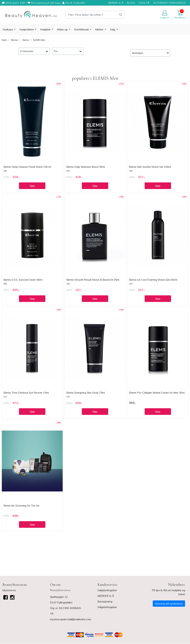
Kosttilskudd (82, 29)
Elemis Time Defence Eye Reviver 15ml (26, 393)
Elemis (24, 40)
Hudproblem (27, 29)
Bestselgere (138, 53)
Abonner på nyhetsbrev (169, 604)
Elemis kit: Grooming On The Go (21, 506)
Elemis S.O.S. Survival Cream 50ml (23, 280)
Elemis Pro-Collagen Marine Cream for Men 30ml (157, 393)
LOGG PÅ (144, 3)
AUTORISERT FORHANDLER (169, 3)
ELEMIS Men (38, 40)
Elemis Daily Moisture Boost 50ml (86, 167)
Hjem (4, 40)
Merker (100, 29)
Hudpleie (46, 29)
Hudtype (8, 29)
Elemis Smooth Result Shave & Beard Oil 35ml (93, 280)
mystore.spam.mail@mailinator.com (71, 619)
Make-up (63, 29)
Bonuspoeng (105, 601)
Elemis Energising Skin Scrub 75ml (86, 393)
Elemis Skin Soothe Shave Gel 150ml (150, 167)
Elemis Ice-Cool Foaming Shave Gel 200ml (153, 280)
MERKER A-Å (116, 3)
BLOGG (131, 3)
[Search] (95, 15)
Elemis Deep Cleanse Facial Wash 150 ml (27, 167)
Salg (113, 29)
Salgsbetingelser (107, 590)
